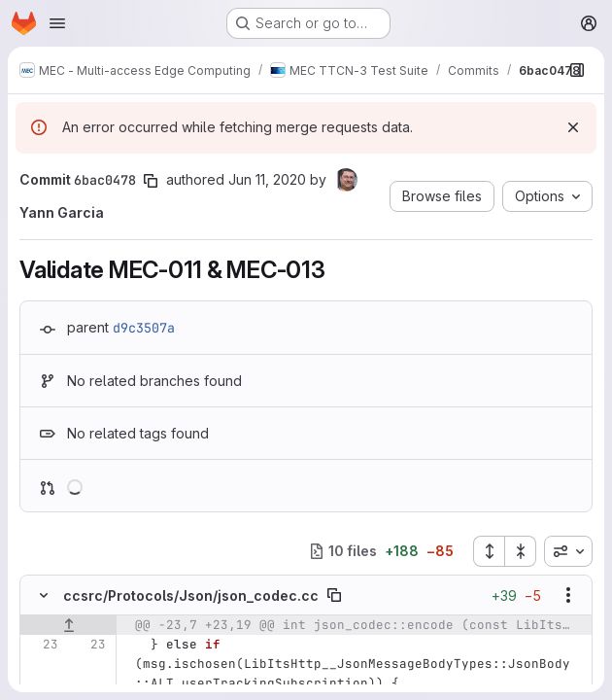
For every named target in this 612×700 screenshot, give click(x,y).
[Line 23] (42, 645)
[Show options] (568, 595)
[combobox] (568, 551)
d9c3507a (144, 328)
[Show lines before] (68, 625)
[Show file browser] (577, 70)
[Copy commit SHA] (151, 181)
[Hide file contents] (44, 595)
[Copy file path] (334, 595)
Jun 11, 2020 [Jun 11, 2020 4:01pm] (267, 179)
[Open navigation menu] (57, 23)
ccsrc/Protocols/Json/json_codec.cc (191, 595)
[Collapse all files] (521, 551)
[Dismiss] (573, 127)
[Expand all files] (489, 551)
